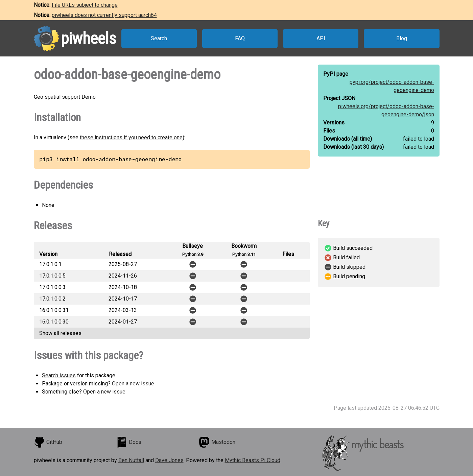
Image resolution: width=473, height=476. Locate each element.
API (321, 38)
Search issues (59, 375)
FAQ (240, 38)
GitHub (48, 442)
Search (159, 38)
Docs (129, 442)
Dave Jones (169, 460)
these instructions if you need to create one (131, 137)
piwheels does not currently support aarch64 (104, 15)
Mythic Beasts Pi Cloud (253, 460)
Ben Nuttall (131, 460)
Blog (402, 38)
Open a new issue (133, 384)
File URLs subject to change (85, 5)
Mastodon (217, 442)
